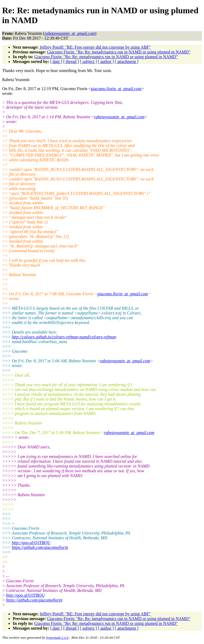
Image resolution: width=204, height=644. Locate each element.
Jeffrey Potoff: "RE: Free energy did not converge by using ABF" (95, 47)
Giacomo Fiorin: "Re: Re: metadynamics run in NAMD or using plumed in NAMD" (119, 52)
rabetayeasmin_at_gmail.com (119, 117)
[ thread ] (71, 62)
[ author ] (106, 62)
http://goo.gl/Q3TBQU (31, 543)
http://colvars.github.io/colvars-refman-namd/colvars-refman (64, 337)
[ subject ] (88, 62)
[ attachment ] (127, 62)
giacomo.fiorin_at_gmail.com (116, 89)
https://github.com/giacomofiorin (40, 547)
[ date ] (56, 62)
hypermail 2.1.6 (57, 637)
